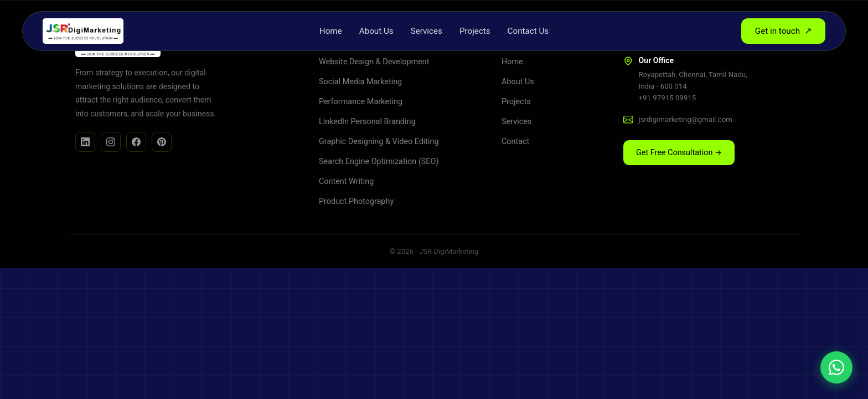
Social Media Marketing (360, 82)
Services (427, 31)
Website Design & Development (374, 62)
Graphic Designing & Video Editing (379, 142)
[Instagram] (111, 142)
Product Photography (356, 201)
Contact (515, 142)
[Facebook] (136, 142)
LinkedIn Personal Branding (367, 122)
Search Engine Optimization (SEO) (379, 162)
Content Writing (346, 181)
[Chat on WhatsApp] (836, 367)
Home (331, 31)
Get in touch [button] (783, 31)
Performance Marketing (361, 102)
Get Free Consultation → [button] (679, 153)
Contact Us (528, 31)
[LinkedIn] (85, 142)
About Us (376, 31)
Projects (475, 31)
